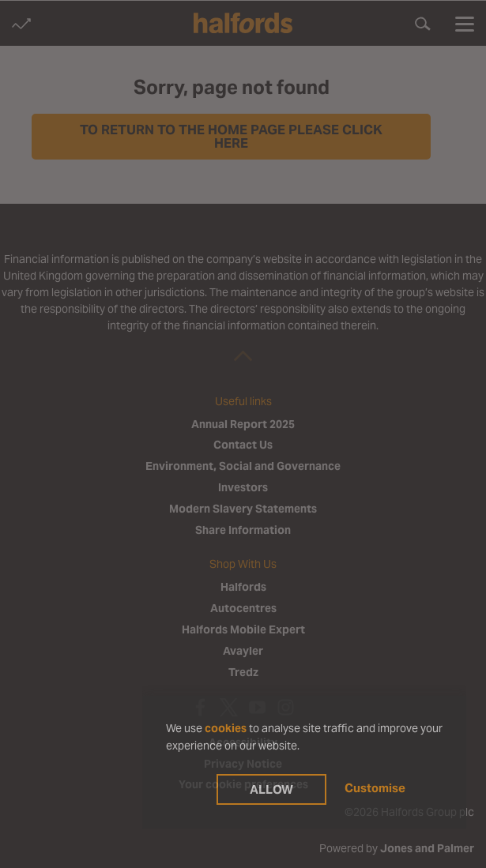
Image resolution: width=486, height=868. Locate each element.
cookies (226, 728)
